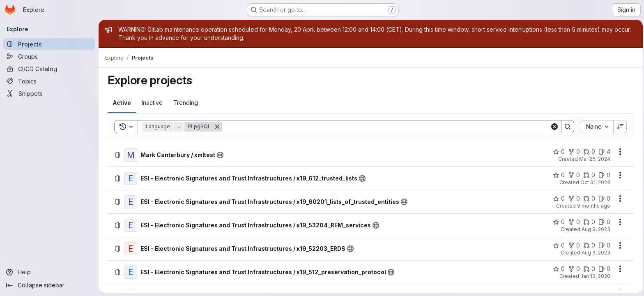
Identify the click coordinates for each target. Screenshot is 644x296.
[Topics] (49, 81)
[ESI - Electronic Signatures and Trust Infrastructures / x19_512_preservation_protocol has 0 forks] (573, 269)
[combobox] (596, 127)
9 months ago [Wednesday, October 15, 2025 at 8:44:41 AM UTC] (593, 206)
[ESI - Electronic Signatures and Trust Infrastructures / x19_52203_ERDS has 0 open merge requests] (588, 245)
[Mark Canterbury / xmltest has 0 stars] (558, 152)
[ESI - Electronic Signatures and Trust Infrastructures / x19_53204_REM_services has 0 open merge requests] (588, 222)
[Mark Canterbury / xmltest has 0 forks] (573, 152)
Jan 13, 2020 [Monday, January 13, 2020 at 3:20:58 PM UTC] (595, 276)
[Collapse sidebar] (49, 285)
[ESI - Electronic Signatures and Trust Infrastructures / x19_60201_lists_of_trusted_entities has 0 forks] (573, 199)
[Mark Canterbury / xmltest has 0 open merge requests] (588, 152)
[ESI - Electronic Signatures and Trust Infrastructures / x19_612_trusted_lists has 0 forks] (573, 175)
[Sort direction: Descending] (619, 127)
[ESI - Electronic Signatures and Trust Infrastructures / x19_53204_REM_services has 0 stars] (558, 222)
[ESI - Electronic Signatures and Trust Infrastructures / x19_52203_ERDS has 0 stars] (558, 245)
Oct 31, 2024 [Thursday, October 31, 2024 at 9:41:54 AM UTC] (595, 182)
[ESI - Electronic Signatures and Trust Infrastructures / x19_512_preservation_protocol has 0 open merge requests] (588, 269)
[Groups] (49, 56)
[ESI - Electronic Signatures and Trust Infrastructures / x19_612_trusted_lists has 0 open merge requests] (588, 175)
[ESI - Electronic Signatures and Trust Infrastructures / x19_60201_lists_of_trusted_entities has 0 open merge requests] (588, 199)
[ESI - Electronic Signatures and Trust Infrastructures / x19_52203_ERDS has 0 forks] (573, 245)
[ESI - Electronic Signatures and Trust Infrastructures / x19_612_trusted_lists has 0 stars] (558, 175)
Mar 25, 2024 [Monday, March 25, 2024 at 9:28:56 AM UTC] (594, 159)
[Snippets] (49, 93)
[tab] (121, 103)
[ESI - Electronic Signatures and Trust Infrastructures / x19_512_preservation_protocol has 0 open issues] (604, 269)
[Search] (385, 127)
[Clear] (554, 127)
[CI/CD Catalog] (49, 69)
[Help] (49, 272)
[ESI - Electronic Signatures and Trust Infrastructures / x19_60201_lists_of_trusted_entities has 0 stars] (558, 199)
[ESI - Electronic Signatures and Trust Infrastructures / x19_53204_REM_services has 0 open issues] (604, 222)
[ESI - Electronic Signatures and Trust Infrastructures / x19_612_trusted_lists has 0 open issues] (604, 175)
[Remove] (216, 127)
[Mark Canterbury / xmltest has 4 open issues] (604, 152)
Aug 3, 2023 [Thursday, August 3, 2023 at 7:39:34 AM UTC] (595, 229)
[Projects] (49, 44)
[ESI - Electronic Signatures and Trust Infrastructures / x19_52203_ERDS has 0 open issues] (604, 245)
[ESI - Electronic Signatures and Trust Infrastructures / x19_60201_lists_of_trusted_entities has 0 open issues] (604, 199)
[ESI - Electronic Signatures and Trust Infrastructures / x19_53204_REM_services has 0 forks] (573, 222)
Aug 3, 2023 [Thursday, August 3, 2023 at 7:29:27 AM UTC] (595, 253)
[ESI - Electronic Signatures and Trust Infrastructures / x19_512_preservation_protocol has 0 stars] (558, 269)
